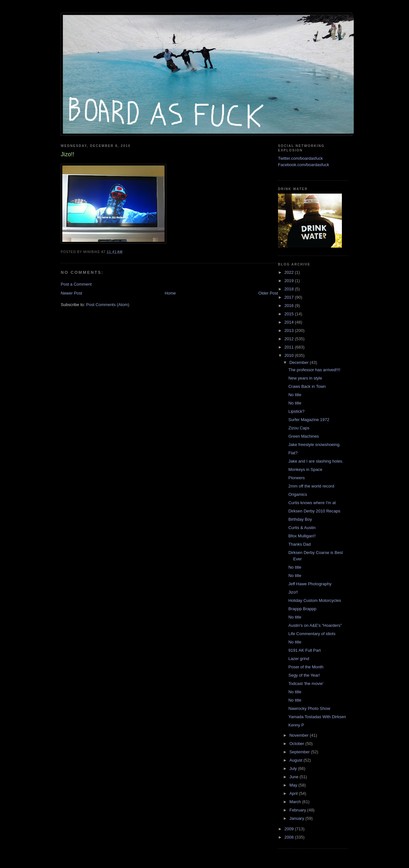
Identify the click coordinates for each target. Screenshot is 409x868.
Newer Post (71, 293)
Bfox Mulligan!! (302, 536)
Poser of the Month (306, 667)
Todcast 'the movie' (306, 684)
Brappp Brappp (302, 609)
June (295, 777)
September (300, 752)
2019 (290, 281)
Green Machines (303, 436)
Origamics (298, 494)
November (300, 735)
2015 (290, 314)
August (297, 760)
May (294, 785)
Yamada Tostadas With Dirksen (317, 717)
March (296, 802)
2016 (290, 306)
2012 (290, 339)
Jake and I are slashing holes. (316, 461)
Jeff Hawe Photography (310, 584)
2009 (290, 829)
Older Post (268, 293)
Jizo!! (293, 592)
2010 (290, 355)
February (298, 810)
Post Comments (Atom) (108, 305)
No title (295, 395)
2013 (290, 330)
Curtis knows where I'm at (312, 503)
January (297, 818)
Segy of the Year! (304, 675)
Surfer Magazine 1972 (309, 420)
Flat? (293, 453)
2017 (290, 297)
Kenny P (296, 725)
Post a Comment (76, 284)
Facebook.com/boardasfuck (304, 165)
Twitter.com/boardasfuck (300, 158)
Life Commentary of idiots (312, 634)
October (297, 744)
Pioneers (296, 478)
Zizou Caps (299, 428)
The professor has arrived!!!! (314, 370)
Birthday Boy (300, 519)
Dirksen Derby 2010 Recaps (314, 511)
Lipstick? (296, 411)
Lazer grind (299, 659)
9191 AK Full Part (304, 650)
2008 (290, 837)
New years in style (305, 378)
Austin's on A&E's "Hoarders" (315, 625)
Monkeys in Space (305, 469)
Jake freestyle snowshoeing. (314, 445)
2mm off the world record (311, 486)
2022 (290, 272)
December (300, 362)
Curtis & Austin (302, 528)
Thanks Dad (299, 544)
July (294, 768)
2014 (290, 322)
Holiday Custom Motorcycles (315, 600)
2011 (290, 347)
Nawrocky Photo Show (309, 708)
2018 (290, 289)
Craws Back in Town (307, 386)
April (294, 793)
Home (170, 293)
